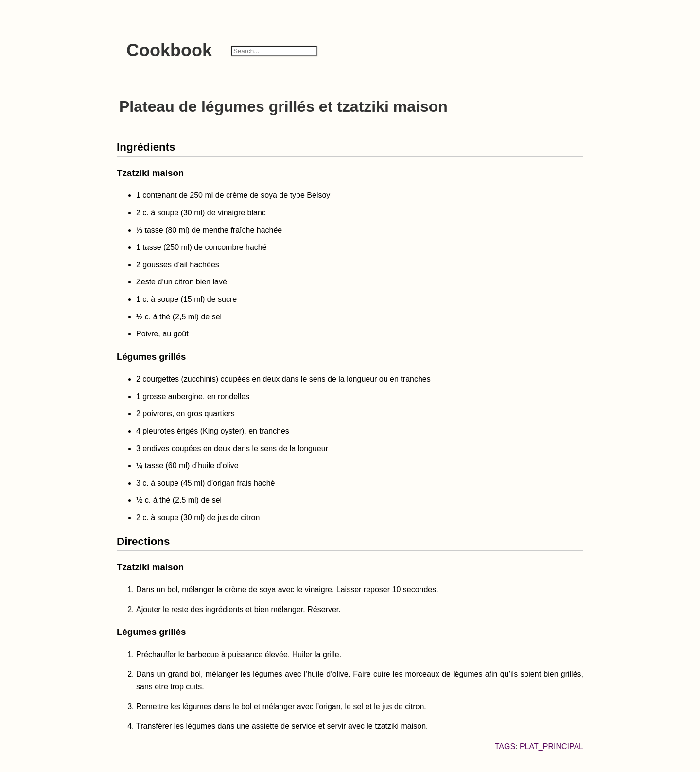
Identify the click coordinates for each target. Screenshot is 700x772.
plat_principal (551, 746)
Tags (505, 746)
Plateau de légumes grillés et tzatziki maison (283, 106)
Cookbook (169, 50)
